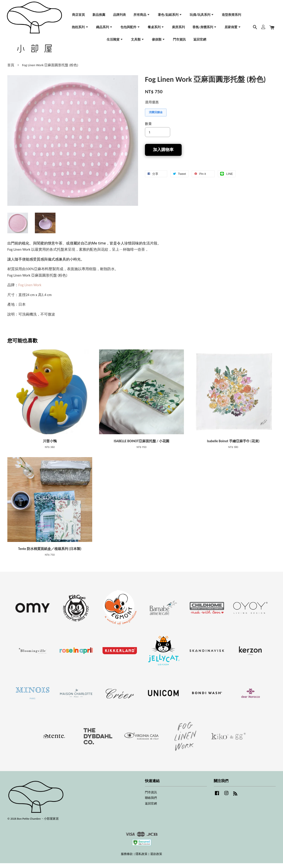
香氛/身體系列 (205, 29)
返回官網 (200, 41)
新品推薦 (99, 17)
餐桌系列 (156, 29)
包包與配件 (130, 29)
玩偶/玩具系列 (202, 17)
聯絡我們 (151, 803)
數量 (148, 128)
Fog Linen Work (30, 290)
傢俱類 (158, 41)
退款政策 (156, 858)
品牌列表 (119, 17)
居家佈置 (233, 29)
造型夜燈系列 (231, 17)
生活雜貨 (115, 41)
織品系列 (104, 29)
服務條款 (127, 858)
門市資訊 (179, 41)
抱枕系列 (80, 29)
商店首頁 (78, 17)
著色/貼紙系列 (170, 17)
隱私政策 (141, 858)
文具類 (138, 41)
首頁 (11, 70)
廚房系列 (178, 29)
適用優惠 (152, 107)
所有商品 (142, 17)
